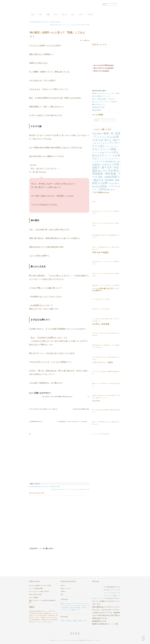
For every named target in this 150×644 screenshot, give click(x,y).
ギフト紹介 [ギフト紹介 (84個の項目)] (98, 146)
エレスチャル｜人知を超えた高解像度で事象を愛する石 (106, 373)
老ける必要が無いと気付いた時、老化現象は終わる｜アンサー (106, 236)
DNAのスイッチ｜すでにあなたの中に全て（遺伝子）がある (106, 224)
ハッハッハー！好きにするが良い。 (101, 434)
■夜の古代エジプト (99, 105)
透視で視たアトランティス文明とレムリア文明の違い (106, 286)
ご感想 (51, 15)
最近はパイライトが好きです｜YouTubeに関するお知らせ (106, 385)
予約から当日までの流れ (35, 595)
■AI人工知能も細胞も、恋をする (103, 99)
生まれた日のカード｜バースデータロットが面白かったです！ (106, 212)
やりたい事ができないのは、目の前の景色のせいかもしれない (106, 358)
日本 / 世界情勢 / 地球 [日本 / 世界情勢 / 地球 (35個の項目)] (109, 180)
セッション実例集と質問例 (36, 589)
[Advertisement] (59, 458)
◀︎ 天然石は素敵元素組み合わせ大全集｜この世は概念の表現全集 (44, 22)
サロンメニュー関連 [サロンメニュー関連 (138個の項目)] (104, 149)
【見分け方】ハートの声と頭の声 (101, 309)
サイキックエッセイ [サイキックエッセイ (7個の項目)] (112, 147)
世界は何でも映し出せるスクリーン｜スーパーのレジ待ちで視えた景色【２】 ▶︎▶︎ (70, 25)
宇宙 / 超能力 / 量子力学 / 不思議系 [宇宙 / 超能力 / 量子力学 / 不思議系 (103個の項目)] (106, 168)
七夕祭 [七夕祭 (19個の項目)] (106, 162)
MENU (34, 15)
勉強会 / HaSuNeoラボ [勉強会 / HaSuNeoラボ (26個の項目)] (104, 165)
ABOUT (90, 15)
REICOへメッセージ (66, 589)
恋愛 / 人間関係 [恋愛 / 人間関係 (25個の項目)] (105, 177)
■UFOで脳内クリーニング (101, 96)
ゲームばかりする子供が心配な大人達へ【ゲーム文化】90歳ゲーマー (105, 320)
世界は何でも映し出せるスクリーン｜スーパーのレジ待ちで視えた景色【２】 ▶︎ (70, 490)
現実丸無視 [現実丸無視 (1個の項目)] (111, 184)
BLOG (61, 15)
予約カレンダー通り (47, 611)
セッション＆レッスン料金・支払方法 (39, 592)
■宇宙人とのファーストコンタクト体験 (106, 94)
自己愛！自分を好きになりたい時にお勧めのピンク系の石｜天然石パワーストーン (106, 397)
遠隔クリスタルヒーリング (68, 603)
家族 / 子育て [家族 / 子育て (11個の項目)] (103, 171)
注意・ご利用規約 (34, 598)
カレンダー (112, 624)
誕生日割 (69, 621)
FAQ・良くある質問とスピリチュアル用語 (40, 586)
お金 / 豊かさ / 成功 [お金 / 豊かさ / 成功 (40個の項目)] (108, 140)
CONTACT (101, 15)
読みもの (71, 15)
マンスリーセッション (69, 606)
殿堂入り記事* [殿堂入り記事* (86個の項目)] (100, 183)
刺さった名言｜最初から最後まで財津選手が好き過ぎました (106, 411)
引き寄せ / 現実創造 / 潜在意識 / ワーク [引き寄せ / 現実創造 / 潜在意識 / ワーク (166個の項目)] (106, 174)
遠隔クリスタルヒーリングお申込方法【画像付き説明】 (42, 601)
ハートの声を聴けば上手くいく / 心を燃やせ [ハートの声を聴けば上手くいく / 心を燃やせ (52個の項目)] (106, 156)
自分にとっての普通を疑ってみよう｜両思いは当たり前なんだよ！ (106, 248)
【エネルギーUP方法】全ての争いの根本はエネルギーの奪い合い (106, 334)
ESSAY (84, 606)
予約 (42, 15)
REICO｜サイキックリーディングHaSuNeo (61, 640)
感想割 (75, 621)
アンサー (40, 549)
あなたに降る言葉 (75, 608)
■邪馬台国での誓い (99, 107)
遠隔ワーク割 (82, 621)
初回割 (63, 621)
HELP (81, 15)
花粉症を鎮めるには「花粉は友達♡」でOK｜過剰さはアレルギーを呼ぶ (106, 346)
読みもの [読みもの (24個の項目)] (111, 190)
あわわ (94, 202)
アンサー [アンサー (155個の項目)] (115, 143)
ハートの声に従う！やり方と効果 (101, 300)
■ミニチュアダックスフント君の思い (105, 102)
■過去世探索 (97, 110)
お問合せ (63, 592)
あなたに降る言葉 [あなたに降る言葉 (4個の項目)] (107, 137)
